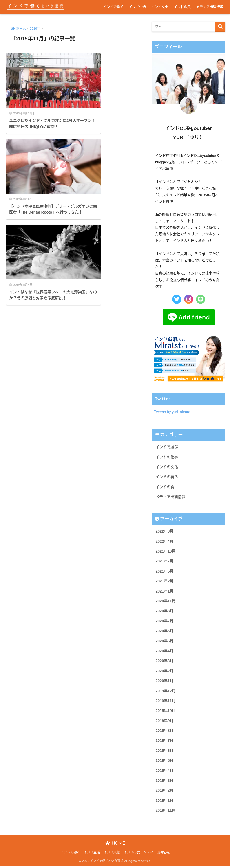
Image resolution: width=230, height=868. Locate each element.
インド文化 (160, 7)
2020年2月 (165, 672)
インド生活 (137, 7)
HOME (115, 845)
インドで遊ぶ (167, 447)
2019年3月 (165, 783)
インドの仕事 (167, 457)
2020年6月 (165, 632)
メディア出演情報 (210, 7)
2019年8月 (165, 733)
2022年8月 (165, 532)
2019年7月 (165, 743)
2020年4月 (165, 652)
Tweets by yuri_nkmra (172, 412)
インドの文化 (167, 467)
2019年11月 (166, 702)
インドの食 (182, 7)
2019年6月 (165, 753)
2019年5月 (165, 763)
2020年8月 (165, 612)
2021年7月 (165, 562)
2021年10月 (166, 552)
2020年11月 (166, 602)
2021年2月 (165, 582)
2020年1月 (165, 682)
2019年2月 (165, 793)
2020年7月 (165, 622)
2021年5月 (165, 572)
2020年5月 (165, 642)
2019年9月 (165, 723)
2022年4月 (165, 542)
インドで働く (113, 7)
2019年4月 (165, 773)
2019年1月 (165, 803)
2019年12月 (166, 692)
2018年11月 (166, 813)
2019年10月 (166, 713)
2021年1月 (165, 592)
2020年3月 (165, 662)
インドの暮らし (169, 477)
